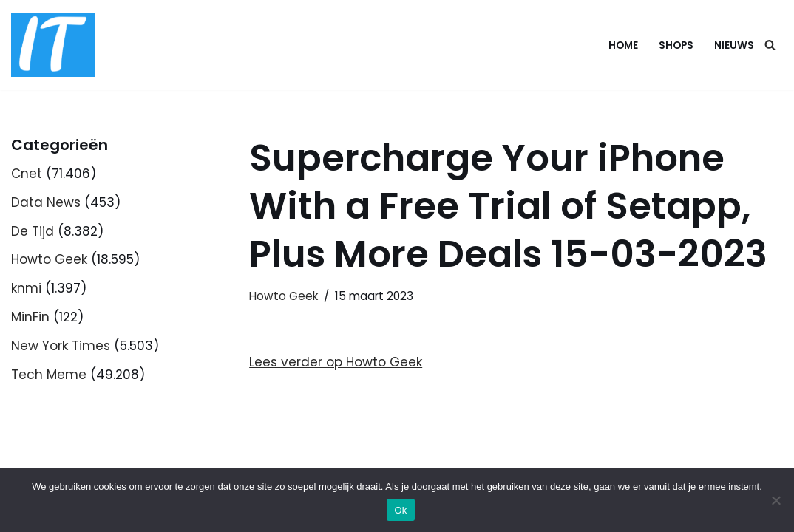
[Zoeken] (770, 45)
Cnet (27, 174)
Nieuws (734, 45)
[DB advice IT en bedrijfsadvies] (53, 45)
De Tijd (33, 231)
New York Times (61, 346)
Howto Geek (49, 259)
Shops (676, 45)
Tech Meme (49, 375)
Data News (46, 202)
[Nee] (776, 500)
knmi (26, 288)
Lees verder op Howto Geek (336, 362)
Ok (400, 510)
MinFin (30, 317)
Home (623, 45)
